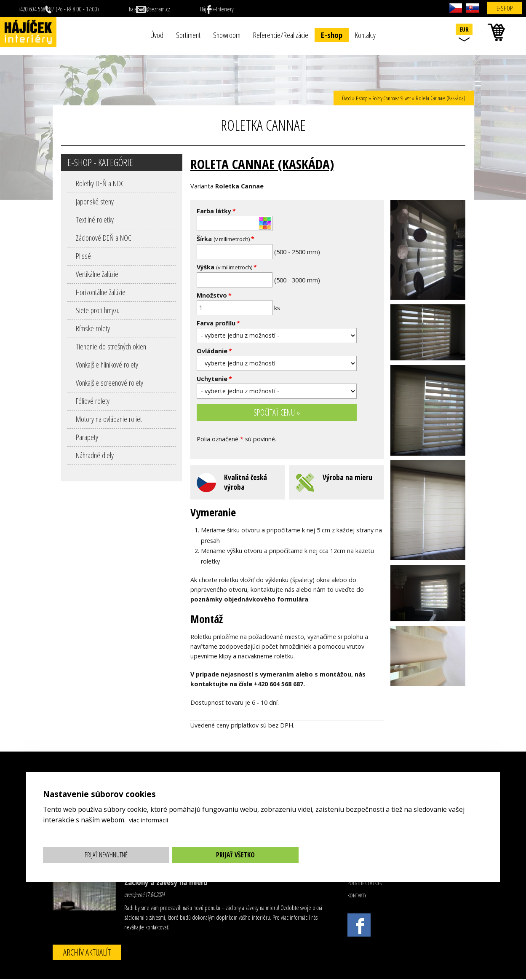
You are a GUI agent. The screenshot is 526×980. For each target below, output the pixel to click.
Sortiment (188, 35)
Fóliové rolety (93, 401)
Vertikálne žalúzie (97, 274)
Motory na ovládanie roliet (109, 419)
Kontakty (365, 35)
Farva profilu (218, 323)
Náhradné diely (95, 455)
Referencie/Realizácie (281, 35)
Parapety (87, 437)
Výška (227, 267)
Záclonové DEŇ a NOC (104, 238)
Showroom (227, 35)
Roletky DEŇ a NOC (100, 183)
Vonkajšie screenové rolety (109, 383)
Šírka (226, 239)
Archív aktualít (87, 953)
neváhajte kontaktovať (146, 928)
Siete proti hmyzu (98, 310)
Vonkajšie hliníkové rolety (107, 364)
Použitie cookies (364, 884)
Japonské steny (95, 201)
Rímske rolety (93, 328)
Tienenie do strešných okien (111, 346)
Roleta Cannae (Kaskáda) (268, 163)
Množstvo (214, 295)
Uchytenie (214, 379)
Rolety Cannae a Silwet (387, 98)
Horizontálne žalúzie (101, 292)
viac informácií (151, 820)
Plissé (83, 256)
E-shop (332, 35)
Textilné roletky (95, 219)
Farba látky (216, 211)
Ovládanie (214, 351)
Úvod (157, 35)
